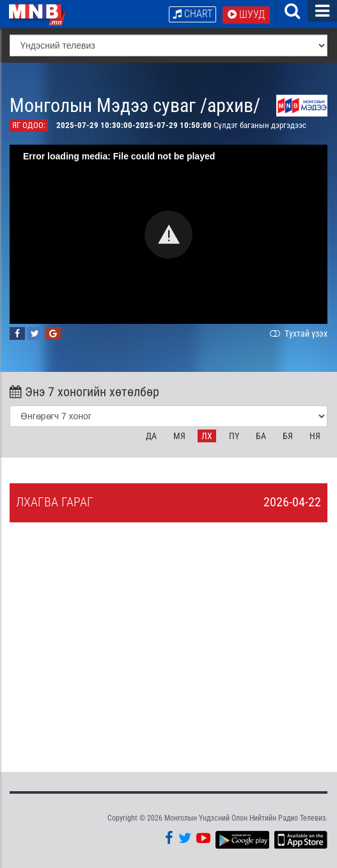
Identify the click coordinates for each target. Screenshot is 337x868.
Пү (234, 436)
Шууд (246, 14)
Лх (207, 436)
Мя (179, 436)
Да (151, 436)
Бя (288, 436)
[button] (168, 235)
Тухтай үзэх (297, 334)
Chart (192, 14)
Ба (261, 436)
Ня (315, 436)
